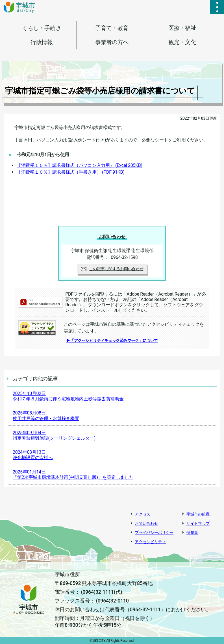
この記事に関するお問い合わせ (112, 269)
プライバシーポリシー (154, 532)
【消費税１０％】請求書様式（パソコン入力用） (80, 165)
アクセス (143, 514)
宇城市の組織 (198, 514)
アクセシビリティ (150, 542)
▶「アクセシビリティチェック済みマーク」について (112, 340)
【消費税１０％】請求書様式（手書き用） (70, 172)
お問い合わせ (146, 523)
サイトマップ (198, 523)
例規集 (192, 532)
